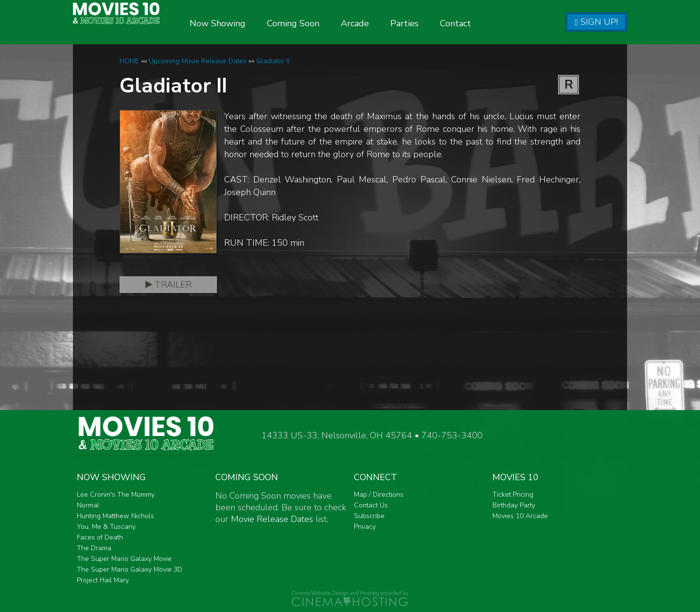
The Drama (94, 548)
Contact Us (371, 505)
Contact (485, 23)
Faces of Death (100, 537)
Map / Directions (379, 495)
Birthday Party (514, 505)
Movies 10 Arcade (520, 516)
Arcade (385, 23)
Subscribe (369, 516)
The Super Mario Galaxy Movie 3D (130, 569)
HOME (129, 61)
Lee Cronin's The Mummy (116, 495)
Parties (434, 23)
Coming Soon (323, 23)
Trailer (168, 285)
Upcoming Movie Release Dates (198, 61)
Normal (88, 505)
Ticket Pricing (513, 495)
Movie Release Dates (272, 519)
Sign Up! (596, 22)
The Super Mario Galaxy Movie (124, 559)
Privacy (365, 527)
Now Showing (247, 23)
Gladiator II (273, 61)
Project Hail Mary (103, 580)
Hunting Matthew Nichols (115, 516)
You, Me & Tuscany (106, 527)
